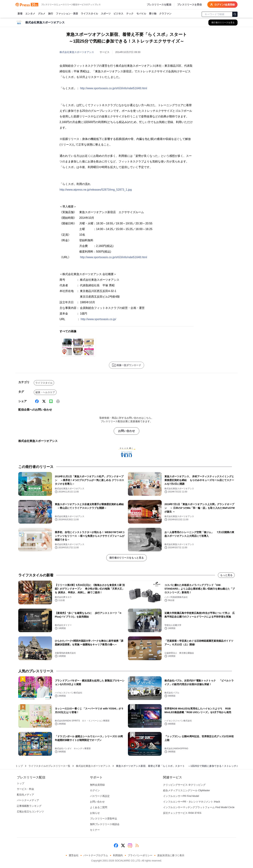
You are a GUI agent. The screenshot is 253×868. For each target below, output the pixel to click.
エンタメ (30, 14)
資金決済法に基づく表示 (171, 855)
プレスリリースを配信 (159, 5)
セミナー (95, 830)
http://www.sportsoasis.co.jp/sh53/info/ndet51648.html (113, 88)
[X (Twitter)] (44, 401)
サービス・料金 (25, 789)
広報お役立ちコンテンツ (30, 812)
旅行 (51, 14)
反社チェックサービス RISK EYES (182, 813)
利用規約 (118, 855)
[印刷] (58, 401)
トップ (19, 766)
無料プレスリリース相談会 (105, 824)
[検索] (235, 14)
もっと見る (226, 575)
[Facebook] (37, 401)
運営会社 (74, 855)
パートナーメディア (28, 800)
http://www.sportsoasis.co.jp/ (98, 319)
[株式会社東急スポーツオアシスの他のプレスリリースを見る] (223, 23)
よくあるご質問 (99, 807)
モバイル (141, 14)
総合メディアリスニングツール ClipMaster (186, 790)
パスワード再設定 (100, 796)
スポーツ (106, 14)
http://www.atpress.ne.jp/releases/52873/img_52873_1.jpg (96, 190)
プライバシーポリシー (140, 855)
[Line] (51, 401)
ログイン (95, 790)
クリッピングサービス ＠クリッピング (184, 785)
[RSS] (137, 845)
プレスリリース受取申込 (103, 819)
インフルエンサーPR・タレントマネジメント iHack (192, 802)
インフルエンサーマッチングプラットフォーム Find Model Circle (199, 807)
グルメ (42, 14)
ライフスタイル (89, 14)
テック (130, 14)
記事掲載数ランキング (29, 806)
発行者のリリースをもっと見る (126, 558)
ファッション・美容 (67, 14)
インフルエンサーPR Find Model (181, 796)
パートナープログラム (96, 855)
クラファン (165, 14)
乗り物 (153, 14)
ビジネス (118, 14)
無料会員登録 (97, 785)
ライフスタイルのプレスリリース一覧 (49, 766)
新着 (20, 14)
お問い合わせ (126, 431)
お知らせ (95, 813)
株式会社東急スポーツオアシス (77, 52)
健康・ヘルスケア (45, 392)
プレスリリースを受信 (189, 5)
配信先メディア (25, 795)
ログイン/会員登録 (222, 5)
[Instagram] (130, 845)
